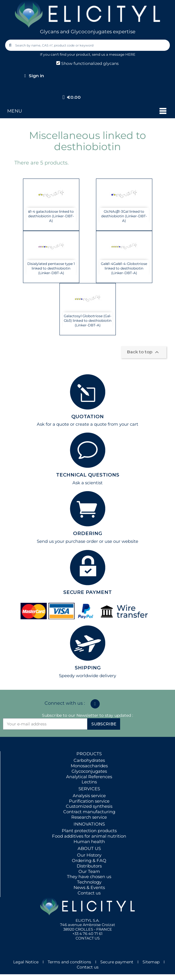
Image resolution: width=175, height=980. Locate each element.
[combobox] (88, 45)
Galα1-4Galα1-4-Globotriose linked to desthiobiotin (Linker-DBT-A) (124, 268)
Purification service (89, 801)
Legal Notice (26, 962)
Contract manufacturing (89, 812)
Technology (89, 882)
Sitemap (151, 962)
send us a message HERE (114, 54)
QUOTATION (87, 417)
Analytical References (89, 777)
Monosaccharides (89, 766)
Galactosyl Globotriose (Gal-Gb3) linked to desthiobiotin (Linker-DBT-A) (88, 320)
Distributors (89, 866)
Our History (89, 855)
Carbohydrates (89, 760)
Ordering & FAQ (89, 860)
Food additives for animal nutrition (89, 836)
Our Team (89, 871)
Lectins (89, 782)
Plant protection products (89, 831)
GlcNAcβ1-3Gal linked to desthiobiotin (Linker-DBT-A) (124, 216)
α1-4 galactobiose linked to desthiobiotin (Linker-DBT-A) (51, 216)
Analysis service (89, 796)
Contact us (89, 893)
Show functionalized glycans (87, 63)
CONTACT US (88, 938)
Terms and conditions (69, 962)
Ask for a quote (53, 424)
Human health (89, 841)
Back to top (144, 352)
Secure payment (117, 962)
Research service (89, 817)
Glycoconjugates (89, 771)
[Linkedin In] (95, 704)
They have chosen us (89, 877)
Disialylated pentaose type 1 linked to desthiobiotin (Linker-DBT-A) (51, 268)
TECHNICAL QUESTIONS (88, 475)
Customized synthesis (89, 806)
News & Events (89, 887)
